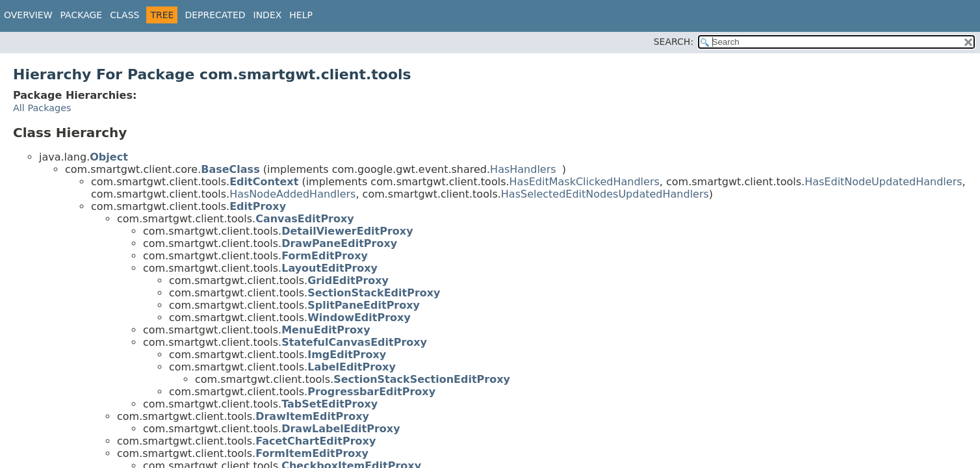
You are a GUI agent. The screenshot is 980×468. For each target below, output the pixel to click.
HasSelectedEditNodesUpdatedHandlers (605, 194)
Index (268, 15)
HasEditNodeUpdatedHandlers (883, 182)
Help (301, 15)
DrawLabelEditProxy (341, 429)
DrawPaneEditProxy (339, 243)
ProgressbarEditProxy (371, 392)
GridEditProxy (348, 280)
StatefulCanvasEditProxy (354, 342)
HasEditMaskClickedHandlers (585, 182)
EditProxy (258, 206)
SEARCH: (674, 42)
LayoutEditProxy (329, 268)
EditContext (264, 182)
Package (82, 15)
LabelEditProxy (352, 367)
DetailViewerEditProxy (347, 231)
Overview (28, 15)
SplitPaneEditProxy (364, 305)
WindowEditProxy (359, 318)
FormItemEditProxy (312, 453)
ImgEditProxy (347, 355)
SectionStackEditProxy (374, 293)
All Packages (42, 108)
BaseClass (230, 169)
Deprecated (215, 15)
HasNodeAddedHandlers (292, 194)
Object (109, 157)
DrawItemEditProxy (312, 416)
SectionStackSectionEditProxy (422, 379)
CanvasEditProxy (305, 219)
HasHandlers (523, 169)
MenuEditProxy (326, 330)
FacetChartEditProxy (316, 441)
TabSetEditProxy (329, 404)
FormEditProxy (325, 256)
